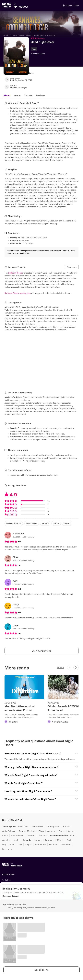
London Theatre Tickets (14, 35)
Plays (28, 35)
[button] (44, 38)
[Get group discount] (11, 896)
